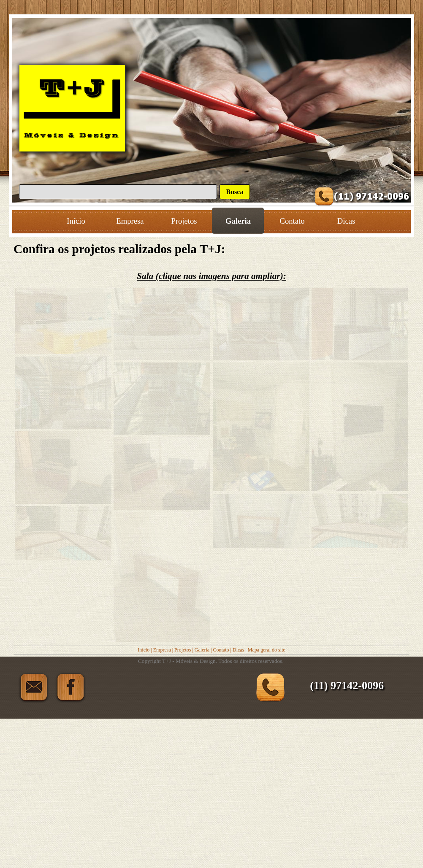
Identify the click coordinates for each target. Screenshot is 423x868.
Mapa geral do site (267, 650)
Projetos (183, 650)
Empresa (162, 650)
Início (144, 650)
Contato (221, 650)
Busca (235, 192)
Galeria (202, 650)
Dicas (238, 650)
